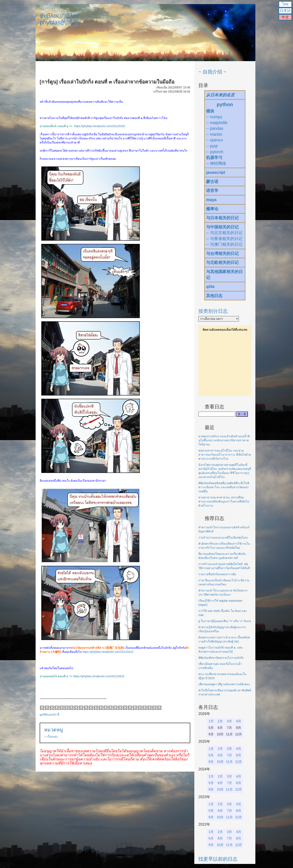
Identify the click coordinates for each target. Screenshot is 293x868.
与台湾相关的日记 (222, 253)
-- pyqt (212, 146)
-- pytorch (215, 152)
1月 (211, 721)
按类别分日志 (213, 311)
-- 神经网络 (216, 163)
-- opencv (215, 140)
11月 (230, 762)
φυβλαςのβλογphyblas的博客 (59, 19)
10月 (220, 762)
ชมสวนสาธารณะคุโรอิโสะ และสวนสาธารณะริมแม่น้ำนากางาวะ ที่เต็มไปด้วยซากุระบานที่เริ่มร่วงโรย (225, 455)
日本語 (285, 11)
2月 (220, 721)
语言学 (212, 191)
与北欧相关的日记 (222, 262)
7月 (229, 755)
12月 (239, 762)
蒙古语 (212, 182)
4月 (239, 721)
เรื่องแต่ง (52, 737)
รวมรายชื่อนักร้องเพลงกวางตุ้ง (217, 574)
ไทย (285, 4)
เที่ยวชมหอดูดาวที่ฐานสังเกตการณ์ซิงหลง (224, 684)
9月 (211, 762)
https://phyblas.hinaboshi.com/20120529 (99, 676)
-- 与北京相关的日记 (224, 233)
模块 (210, 111)
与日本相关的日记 (222, 218)
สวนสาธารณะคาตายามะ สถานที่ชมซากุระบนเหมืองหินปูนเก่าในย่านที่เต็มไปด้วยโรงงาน (224, 501)
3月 (229, 721)
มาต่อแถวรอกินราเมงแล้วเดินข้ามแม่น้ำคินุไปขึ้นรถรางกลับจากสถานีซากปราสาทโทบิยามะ (224, 440)
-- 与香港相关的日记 (224, 239)
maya (211, 200)
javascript (216, 172)
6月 (220, 755)
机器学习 (214, 158)
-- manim (214, 134)
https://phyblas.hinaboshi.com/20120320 (100, 126)
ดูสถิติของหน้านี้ (50, 715)
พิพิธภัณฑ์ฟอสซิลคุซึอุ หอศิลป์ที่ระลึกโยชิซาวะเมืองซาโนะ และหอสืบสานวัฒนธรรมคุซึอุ (224, 487)
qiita (210, 286)
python (225, 104)
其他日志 (214, 296)
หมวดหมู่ (54, 730)
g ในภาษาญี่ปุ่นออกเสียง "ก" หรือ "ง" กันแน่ (225, 621)
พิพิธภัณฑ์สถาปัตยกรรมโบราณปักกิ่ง (221, 658)
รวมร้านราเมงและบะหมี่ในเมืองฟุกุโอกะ (223, 538)
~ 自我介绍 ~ (212, 72)
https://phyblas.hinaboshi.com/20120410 (108, 652)
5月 (211, 755)
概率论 (212, 209)
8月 (239, 755)
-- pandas (215, 128)
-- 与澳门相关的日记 (224, 244)
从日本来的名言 (220, 95)
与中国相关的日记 (222, 227)
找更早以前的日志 (218, 859)
